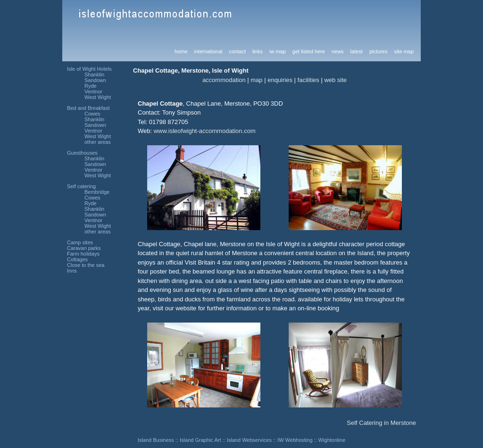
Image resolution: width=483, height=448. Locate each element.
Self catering (81, 186)
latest (357, 51)
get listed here (309, 51)
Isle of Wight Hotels (89, 69)
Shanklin (94, 75)
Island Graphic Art (200, 440)
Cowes (92, 114)
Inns (72, 271)
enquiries (280, 80)
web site (335, 80)
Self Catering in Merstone (381, 423)
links (258, 51)
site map (404, 51)
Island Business (156, 440)
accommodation (224, 80)
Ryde (91, 86)
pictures (379, 51)
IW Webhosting (295, 440)
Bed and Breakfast (88, 108)
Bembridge (97, 192)
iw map (278, 51)
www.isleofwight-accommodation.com (205, 131)
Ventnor (93, 91)
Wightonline (332, 440)
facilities (308, 80)
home (181, 51)
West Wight (98, 97)
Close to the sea (86, 265)
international (208, 51)
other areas (98, 142)
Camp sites (80, 242)
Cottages (77, 259)
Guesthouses (82, 153)
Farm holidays (83, 254)
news (338, 51)
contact (237, 51)
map (256, 80)
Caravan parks (84, 248)
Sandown (95, 80)
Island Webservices (249, 440)
